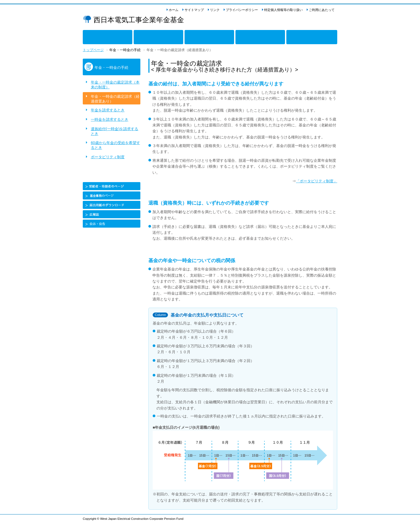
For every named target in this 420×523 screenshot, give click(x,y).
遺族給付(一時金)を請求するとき (115, 131)
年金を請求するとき (108, 110)
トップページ (93, 50)
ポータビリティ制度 (108, 157)
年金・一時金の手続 (196, 36)
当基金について (243, 36)
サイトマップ (194, 10)
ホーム (174, 10)
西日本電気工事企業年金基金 (139, 20)
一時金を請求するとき (110, 119)
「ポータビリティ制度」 (317, 181)
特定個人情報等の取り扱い (283, 10)
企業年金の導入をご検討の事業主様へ (303, 36)
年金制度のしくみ (92, 36)
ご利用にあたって (322, 10)
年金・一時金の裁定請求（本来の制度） (115, 85)
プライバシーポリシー (242, 10)
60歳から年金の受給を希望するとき (115, 145)
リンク (215, 10)
